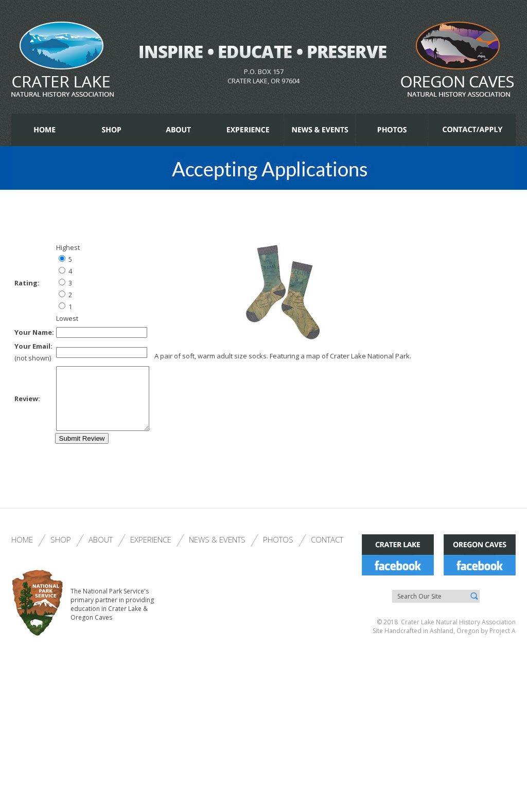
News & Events (217, 552)
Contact (327, 552)
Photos (278, 552)
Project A (502, 643)
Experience (151, 552)
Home (22, 552)
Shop (61, 552)
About (101, 552)
